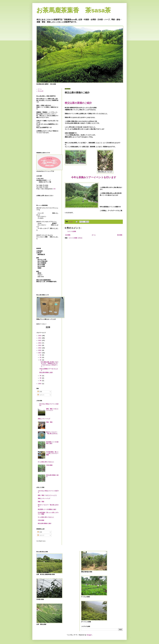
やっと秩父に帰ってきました (46, 462)
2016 (40, 350)
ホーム (94, 235)
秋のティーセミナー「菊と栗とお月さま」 (52, 433)
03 (41, 358)
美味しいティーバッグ (44, 419)
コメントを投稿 (72, 232)
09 (41, 381)
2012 (40, 341)
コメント (41, 395)
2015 (40, 348)
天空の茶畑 (49, 465)
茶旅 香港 (49, 422)
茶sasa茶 (41, 91)
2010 (40, 336)
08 (41, 378)
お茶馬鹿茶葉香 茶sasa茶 (74, 10)
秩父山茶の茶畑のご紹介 (46, 373)
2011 (40, 338)
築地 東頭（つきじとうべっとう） (52, 410)
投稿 (40, 392)
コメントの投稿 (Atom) (75, 238)
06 (41, 376)
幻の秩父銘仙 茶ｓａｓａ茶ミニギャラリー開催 (52, 453)
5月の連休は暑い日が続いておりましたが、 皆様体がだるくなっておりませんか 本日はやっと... (49, 364)
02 (41, 355)
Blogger (89, 635)
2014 (40, 346)
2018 (40, 384)
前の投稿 (120, 235)
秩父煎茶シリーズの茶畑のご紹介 (47, 510)
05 (41, 360)
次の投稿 (68, 235)
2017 (40, 353)
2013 (40, 343)
